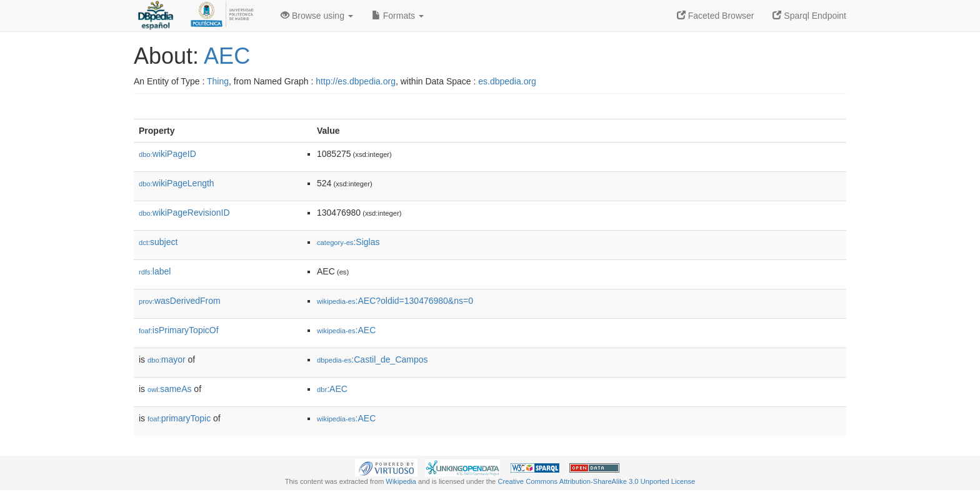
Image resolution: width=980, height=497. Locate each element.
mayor (167, 359)
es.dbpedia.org (507, 81)
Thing (218, 81)
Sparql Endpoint (809, 16)
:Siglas (348, 242)
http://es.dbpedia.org (356, 81)
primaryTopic (179, 418)
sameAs (169, 389)
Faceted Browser (716, 16)
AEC (227, 56)
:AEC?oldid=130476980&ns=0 (395, 301)
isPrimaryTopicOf (179, 330)
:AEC (346, 330)
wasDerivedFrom (180, 301)
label (155, 271)
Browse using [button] (317, 16)
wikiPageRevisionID (184, 213)
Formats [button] (398, 16)
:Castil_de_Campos (372, 359)
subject (158, 242)
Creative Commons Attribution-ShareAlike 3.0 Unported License (596, 481)
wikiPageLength (177, 183)
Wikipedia (401, 481)
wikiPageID (167, 154)
